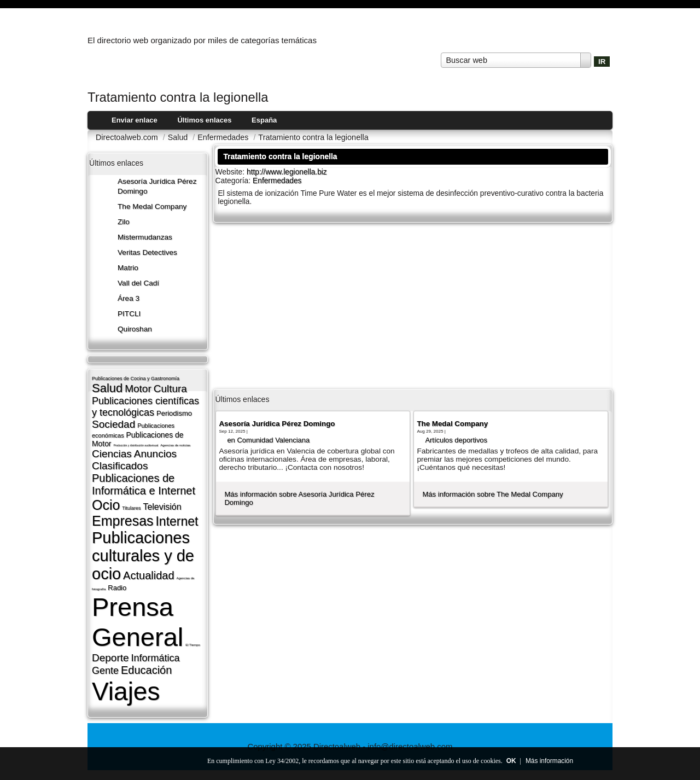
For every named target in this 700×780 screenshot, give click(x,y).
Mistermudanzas (145, 237)
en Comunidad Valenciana (268, 440)
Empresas (123, 521)
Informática (156, 658)
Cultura (170, 389)
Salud (107, 388)
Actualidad (148, 575)
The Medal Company (152, 206)
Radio (117, 588)
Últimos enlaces (204, 120)
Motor (138, 389)
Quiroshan (135, 329)
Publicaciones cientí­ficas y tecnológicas (145, 407)
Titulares (131, 508)
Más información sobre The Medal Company (492, 494)
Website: (231, 172)
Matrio (128, 268)
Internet (177, 521)
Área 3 (129, 298)
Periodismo (174, 413)
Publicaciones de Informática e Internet (144, 484)
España (264, 120)
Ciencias (112, 454)
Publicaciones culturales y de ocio (143, 556)
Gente (105, 671)
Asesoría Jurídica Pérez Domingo (277, 424)
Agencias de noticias (175, 445)
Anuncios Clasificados (134, 460)
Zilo (124, 222)
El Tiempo (193, 645)
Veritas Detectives (147, 252)
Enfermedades (277, 181)
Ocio (106, 505)
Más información (549, 761)
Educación (146, 670)
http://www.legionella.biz (287, 172)
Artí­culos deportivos (456, 440)
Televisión (162, 507)
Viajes (126, 691)
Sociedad (113, 424)
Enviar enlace (135, 120)
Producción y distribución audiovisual (136, 445)
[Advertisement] (413, 305)
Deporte (110, 658)
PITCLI (129, 314)
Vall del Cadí (138, 283)
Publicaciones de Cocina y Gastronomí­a (136, 379)
